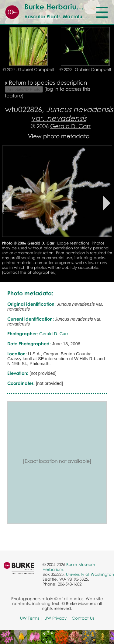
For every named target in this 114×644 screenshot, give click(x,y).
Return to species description (48, 82)
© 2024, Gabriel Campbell (28, 69)
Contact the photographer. (29, 272)
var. (72, 114)
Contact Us (83, 618)
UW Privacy (55, 618)
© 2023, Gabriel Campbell (85, 69)
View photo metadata (59, 136)
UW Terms (30, 618)
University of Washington (90, 574)
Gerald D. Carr (70, 126)
